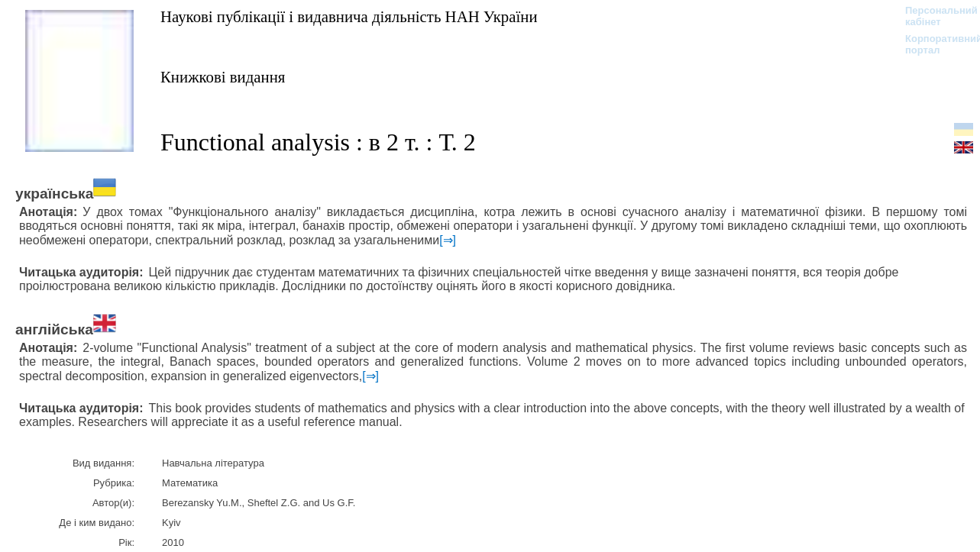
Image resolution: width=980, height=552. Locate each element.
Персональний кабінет (934, 16)
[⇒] (448, 240)
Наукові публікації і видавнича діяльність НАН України (349, 16)
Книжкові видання (223, 77)
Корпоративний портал (934, 44)
